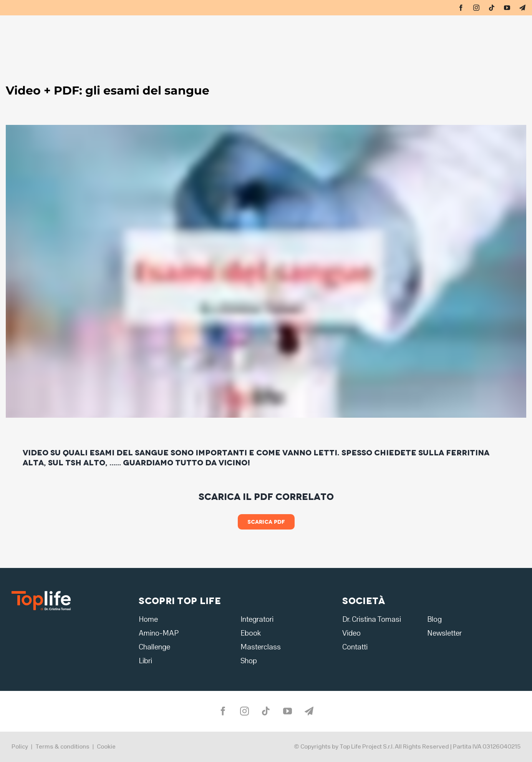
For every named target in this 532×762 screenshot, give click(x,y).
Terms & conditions (62, 747)
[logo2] (41, 593)
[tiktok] (492, 8)
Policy (20, 747)
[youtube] (507, 8)
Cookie (106, 747)
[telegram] (522, 8)
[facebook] (461, 8)
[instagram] (476, 8)
